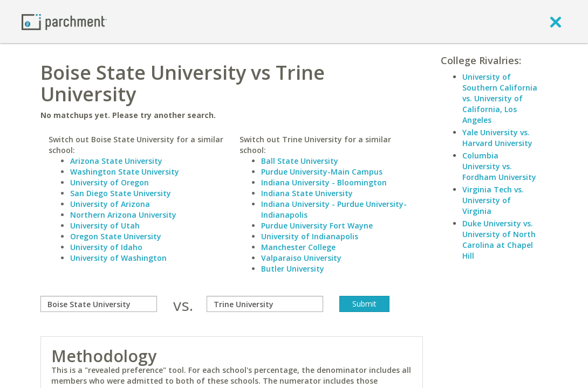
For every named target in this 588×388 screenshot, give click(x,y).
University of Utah (105, 226)
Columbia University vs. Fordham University (499, 166)
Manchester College (298, 247)
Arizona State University (116, 161)
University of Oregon (110, 182)
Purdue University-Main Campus (322, 172)
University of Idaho (106, 247)
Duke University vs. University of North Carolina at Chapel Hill (499, 240)
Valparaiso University (301, 258)
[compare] (99, 304)
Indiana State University (307, 193)
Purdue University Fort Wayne (317, 226)
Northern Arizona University (123, 215)
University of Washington (118, 258)
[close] (556, 22)
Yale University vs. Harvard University (497, 138)
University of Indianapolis (310, 236)
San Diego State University (121, 193)
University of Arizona (110, 204)
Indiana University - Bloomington (324, 182)
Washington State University (125, 172)
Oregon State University (116, 236)
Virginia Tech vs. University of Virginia (493, 200)
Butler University (293, 269)
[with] (265, 304)
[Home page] (64, 21)
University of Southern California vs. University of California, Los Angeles (500, 98)
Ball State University (300, 161)
